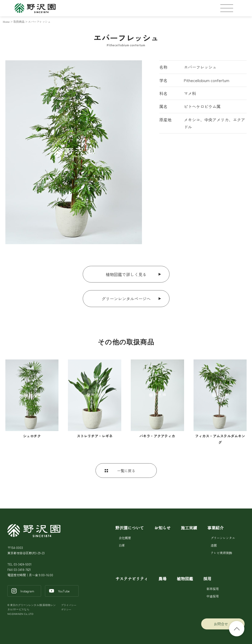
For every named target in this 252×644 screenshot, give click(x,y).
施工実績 (189, 528)
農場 (162, 579)
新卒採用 (212, 589)
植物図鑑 (185, 579)
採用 (207, 579)
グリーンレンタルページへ (126, 299)
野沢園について (130, 528)
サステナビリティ (132, 579)
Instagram (27, 591)
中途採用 (212, 596)
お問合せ (221, 624)
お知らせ (162, 528)
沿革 (122, 545)
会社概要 (125, 538)
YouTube (64, 591)
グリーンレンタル (223, 538)
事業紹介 (215, 528)
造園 (214, 545)
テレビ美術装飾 (221, 553)
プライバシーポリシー (69, 607)
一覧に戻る (126, 471)
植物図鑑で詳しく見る (126, 274)
